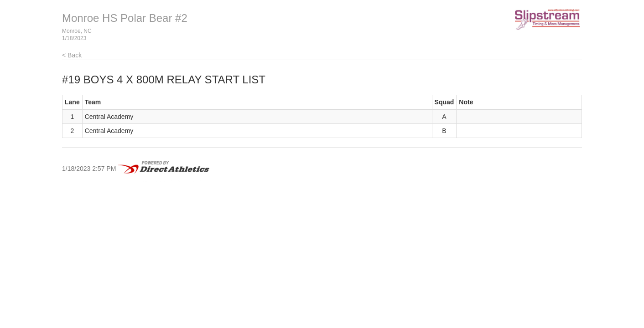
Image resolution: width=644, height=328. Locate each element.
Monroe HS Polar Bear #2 (125, 18)
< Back (72, 55)
